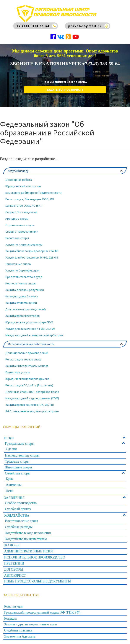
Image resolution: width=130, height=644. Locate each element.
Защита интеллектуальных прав (27, 366)
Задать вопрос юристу (65, 90)
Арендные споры (17, 219)
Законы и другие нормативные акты (30, 624)
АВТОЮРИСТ (15, 575)
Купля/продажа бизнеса (22, 296)
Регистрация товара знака (23, 359)
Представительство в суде (24, 277)
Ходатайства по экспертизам (26, 539)
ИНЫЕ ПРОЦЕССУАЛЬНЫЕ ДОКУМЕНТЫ (37, 581)
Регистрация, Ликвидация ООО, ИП (30, 199)
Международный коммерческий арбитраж (34, 335)
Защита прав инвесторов (23, 316)
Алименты (14, 485)
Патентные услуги (18, 372)
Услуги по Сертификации (22, 270)
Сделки (11, 449)
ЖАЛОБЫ (12, 545)
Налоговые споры (17, 238)
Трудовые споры (17, 461)
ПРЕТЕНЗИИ (14, 563)
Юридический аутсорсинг (23, 186)
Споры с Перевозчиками (22, 232)
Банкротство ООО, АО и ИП (24, 206)
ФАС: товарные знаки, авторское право (32, 411)
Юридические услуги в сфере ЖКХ (29, 322)
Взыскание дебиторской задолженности (33, 193)
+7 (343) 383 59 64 (33, 26)
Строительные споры (20, 225)
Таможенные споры (18, 264)
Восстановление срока (22, 521)
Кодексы (10, 618)
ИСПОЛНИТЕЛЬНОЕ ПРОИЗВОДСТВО (35, 557)
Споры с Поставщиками (21, 212)
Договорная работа (19, 180)
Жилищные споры (19, 467)
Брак (9, 479)
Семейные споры (18, 473)
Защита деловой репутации (25, 290)
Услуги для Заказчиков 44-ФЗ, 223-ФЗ (30, 329)
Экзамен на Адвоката (20, 636)
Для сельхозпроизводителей (26, 309)
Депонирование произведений (27, 353)
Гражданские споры (20, 443)
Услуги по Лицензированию (24, 244)
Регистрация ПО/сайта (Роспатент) (29, 385)
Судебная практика (18, 630)
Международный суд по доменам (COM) (32, 398)
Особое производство (21, 503)
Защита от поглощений (21, 303)
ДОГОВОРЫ (14, 569)
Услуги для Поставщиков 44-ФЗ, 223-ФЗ (32, 257)
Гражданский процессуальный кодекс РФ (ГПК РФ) (42, 612)
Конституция (14, 606)
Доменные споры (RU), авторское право (32, 392)
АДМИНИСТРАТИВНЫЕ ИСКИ (28, 551)
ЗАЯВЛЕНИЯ (14, 498)
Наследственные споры (22, 455)
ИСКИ (9, 438)
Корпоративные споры (21, 283)
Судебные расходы (19, 527)
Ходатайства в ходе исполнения (28, 533)
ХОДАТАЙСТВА (17, 515)
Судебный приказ (18, 509)
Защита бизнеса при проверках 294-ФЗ (32, 251)
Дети (10, 491)
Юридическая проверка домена (27, 379)
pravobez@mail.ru (85, 26)
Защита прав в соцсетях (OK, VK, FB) (30, 405)
